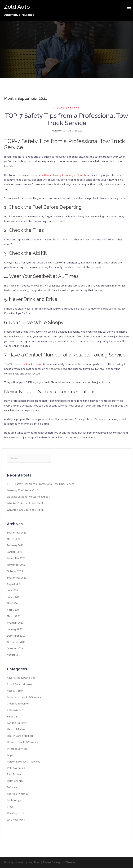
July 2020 (12, 590)
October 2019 (15, 648)
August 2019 (14, 655)
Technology (14, 800)
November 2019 (16, 642)
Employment (15, 710)
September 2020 (17, 578)
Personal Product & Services (23, 761)
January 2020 (15, 629)
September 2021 (17, 532)
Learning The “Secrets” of (22, 490)
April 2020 (13, 610)
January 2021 (15, 552)
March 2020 (14, 616)
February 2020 (15, 623)
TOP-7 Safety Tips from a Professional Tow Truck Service (66, 119)
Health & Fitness (17, 729)
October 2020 (15, 571)
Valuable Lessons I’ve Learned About (28, 497)
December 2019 (16, 636)
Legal (10, 755)
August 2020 (14, 584)
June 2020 (13, 597)
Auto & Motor (15, 691)
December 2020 (16, 558)
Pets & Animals (16, 768)
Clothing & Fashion (18, 703)
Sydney (56, 862)
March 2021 (14, 539)
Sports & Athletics (18, 794)
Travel (11, 807)
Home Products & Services (22, 742)
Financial (12, 716)
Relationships (15, 781)
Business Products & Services (24, 697)
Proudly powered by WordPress (22, 862)
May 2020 (12, 603)
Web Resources (16, 819)
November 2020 (16, 565)
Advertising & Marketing (21, 678)
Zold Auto (17, 7)
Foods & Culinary (17, 723)
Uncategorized (66, 108)
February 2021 (15, 545)
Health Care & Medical (20, 736)
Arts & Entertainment (20, 684)
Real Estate (14, 774)
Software (12, 787)
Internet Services (17, 749)
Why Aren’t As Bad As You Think (25, 503)
